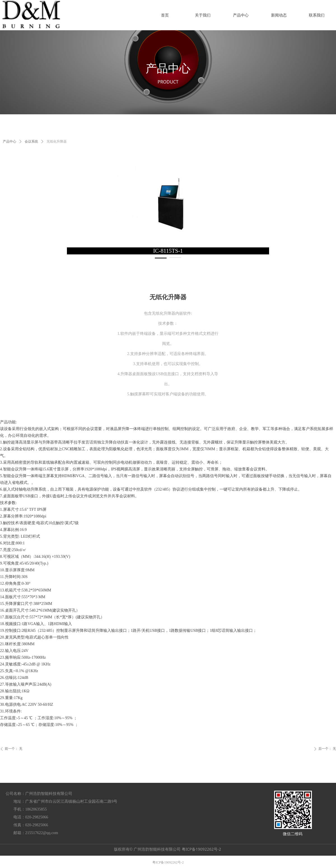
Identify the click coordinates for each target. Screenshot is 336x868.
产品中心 (10, 141)
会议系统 (31, 141)
